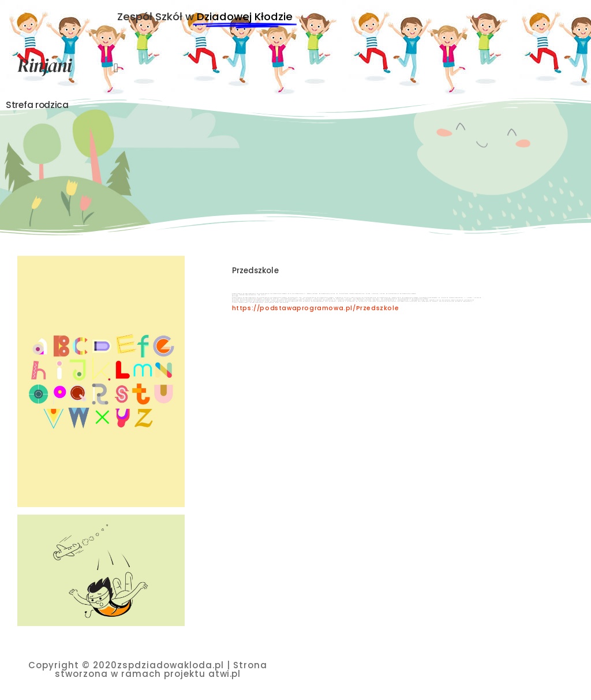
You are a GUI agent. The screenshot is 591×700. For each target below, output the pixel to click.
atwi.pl (224, 674)
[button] (116, 68)
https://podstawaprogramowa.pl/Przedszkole (316, 308)
